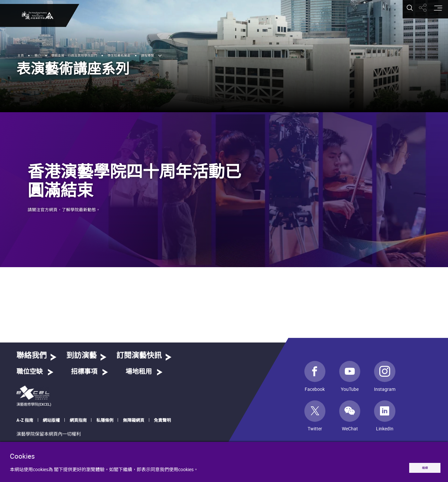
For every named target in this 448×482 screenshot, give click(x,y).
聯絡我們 (32, 356)
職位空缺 (30, 372)
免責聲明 (162, 420)
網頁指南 (78, 420)
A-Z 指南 (25, 420)
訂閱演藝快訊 (139, 356)
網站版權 (51, 420)
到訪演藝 (82, 356)
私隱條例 (105, 420)
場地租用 (139, 372)
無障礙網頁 (134, 420)
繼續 (417, 466)
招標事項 (84, 372)
